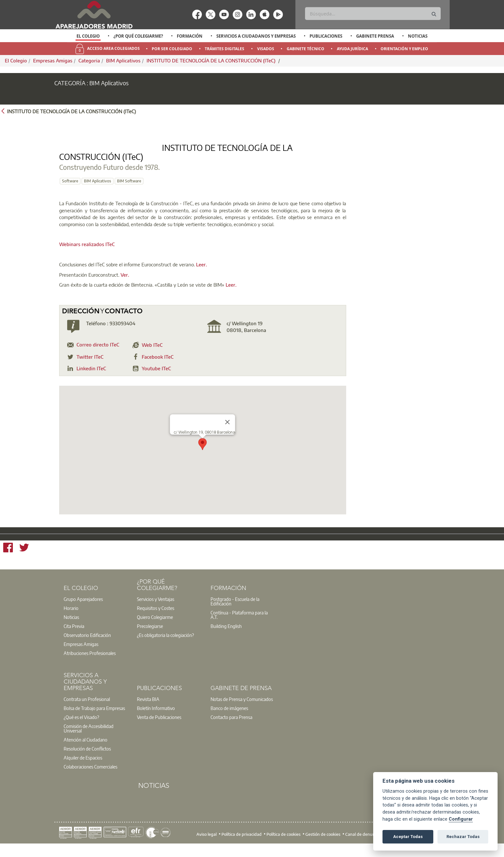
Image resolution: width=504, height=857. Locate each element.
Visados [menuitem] (266, 49)
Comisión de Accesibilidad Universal (89, 738)
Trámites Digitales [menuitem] (225, 49)
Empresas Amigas (53, 60)
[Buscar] (373, 14)
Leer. (202, 274)
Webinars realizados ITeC (87, 254)
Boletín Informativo (156, 718)
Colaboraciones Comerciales (90, 777)
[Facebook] (8, 558)
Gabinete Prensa (375, 36)
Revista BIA (148, 709)
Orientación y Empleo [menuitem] (404, 49)
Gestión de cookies (323, 844)
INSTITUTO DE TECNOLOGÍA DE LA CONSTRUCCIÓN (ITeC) (212, 60)
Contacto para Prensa (231, 727)
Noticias (418, 36)
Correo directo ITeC (98, 355)
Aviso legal (207, 844)
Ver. (125, 285)
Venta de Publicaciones (159, 727)
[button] (203, 454)
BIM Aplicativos (123, 60)
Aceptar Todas (408, 837)
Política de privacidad (242, 844)
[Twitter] (24, 558)
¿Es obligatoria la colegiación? (165, 645)
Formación (190, 36)
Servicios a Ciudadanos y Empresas (256, 36)
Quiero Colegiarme (155, 627)
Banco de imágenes (229, 718)
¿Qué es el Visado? (81, 727)
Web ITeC (152, 355)
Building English (226, 636)
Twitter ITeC (90, 367)
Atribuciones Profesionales (90, 663)
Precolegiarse (150, 636)
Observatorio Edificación (87, 645)
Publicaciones (326, 36)
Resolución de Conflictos (87, 759)
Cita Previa (74, 636)
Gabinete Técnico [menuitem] (306, 49)
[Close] (228, 432)
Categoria (89, 60)
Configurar (461, 819)
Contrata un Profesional (87, 709)
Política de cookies (283, 844)
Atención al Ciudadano (85, 750)
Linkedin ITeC (91, 378)
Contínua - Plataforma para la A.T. (239, 625)
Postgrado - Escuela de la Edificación (235, 611)
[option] (88, 36)
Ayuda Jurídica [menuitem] (352, 49)
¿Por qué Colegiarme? (138, 36)
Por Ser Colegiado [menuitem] (172, 49)
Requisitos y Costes (156, 618)
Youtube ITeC (156, 378)
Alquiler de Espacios (83, 768)
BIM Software (232, 181)
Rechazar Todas (463, 837)
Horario (71, 618)
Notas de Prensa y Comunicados (242, 709)
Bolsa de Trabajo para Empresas (94, 718)
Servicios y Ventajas (156, 609)
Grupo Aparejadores (83, 609)
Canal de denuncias (364, 844)
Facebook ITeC (158, 367)
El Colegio (88, 36)
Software (173, 181)
